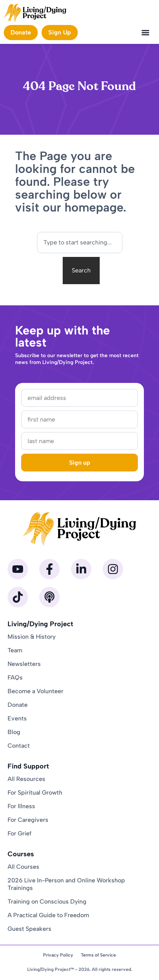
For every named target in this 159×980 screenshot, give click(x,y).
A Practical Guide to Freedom (48, 915)
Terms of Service (98, 955)
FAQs (15, 677)
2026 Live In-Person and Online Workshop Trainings (66, 884)
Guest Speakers (29, 929)
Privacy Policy (58, 955)
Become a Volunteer (36, 691)
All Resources (26, 779)
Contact (19, 746)
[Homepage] (35, 13)
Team (15, 650)
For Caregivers (28, 820)
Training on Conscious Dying (47, 901)
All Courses (23, 867)
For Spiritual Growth (35, 793)
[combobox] (80, 243)
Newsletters (24, 664)
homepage (94, 207)
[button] (145, 32)
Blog (14, 732)
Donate (18, 705)
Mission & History (32, 637)
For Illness (21, 806)
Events (17, 718)
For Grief (19, 833)
